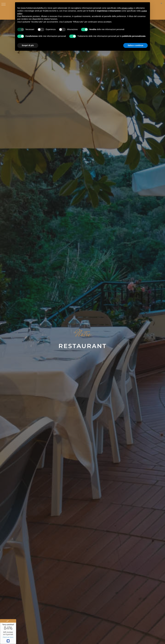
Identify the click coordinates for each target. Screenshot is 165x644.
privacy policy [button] (127, 8)
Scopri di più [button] (28, 45)
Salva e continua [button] (135, 45)
